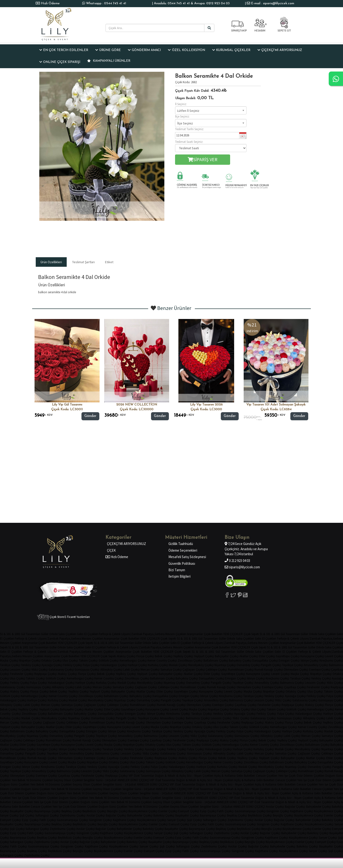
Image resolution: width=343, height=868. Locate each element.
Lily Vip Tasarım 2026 (206, 405)
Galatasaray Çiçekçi (61, 670)
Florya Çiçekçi (145, 656)
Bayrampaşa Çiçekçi (47, 811)
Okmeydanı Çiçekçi (296, 670)
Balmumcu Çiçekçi (292, 683)
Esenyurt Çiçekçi (189, 811)
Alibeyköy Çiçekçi (111, 670)
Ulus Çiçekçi (70, 660)
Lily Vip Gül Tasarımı (67, 405)
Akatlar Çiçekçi (249, 656)
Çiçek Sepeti (251, 634)
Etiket (109, 262)
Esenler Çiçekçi (168, 811)
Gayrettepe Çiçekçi (288, 656)
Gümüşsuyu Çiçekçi (87, 670)
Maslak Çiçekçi (178, 665)
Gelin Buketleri (246, 776)
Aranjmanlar (195, 634)
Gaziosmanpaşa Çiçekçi (250, 811)
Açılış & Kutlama (225, 776)
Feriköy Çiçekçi (73, 665)
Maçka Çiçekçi (9, 660)
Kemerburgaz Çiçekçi (133, 660)
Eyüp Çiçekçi (208, 811)
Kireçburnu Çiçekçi (277, 678)
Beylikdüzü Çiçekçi (94, 811)
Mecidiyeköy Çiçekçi (201, 665)
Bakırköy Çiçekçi (164, 815)
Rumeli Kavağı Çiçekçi (269, 670)
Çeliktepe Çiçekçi (216, 670)
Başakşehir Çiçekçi (22, 811)
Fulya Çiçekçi (91, 665)
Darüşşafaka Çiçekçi (265, 660)
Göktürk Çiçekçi (109, 660)
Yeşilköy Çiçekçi (183, 656)
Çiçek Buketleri (213, 634)
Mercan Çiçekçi (150, 670)
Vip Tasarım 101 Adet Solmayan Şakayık (276, 405)
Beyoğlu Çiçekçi (117, 811)
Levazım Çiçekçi (20, 670)
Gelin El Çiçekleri (87, 634)
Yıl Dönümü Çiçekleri (40, 780)
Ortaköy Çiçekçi (51, 660)
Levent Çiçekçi (280, 674)
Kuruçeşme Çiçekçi (312, 656)
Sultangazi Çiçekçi (47, 815)
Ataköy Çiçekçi (126, 656)
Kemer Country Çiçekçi (162, 660)
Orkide (53, 634)
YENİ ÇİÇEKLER (233, 634)
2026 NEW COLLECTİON (137, 405)
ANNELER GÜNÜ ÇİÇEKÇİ (133, 780)
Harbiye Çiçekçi (137, 665)
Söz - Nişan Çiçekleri (200, 776)
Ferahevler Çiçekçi (22, 674)
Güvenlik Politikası (182, 563)
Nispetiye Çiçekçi (30, 660)
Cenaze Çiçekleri (267, 776)
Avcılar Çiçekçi (275, 807)
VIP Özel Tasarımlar (141, 776)
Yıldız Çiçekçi (39, 670)
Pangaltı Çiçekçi (271, 665)
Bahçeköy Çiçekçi (240, 660)
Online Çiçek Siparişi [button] (60, 62)
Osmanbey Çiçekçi (248, 665)
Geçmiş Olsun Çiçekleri (68, 780)
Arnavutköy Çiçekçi (316, 665)
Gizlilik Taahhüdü (181, 544)
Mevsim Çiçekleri (176, 634)
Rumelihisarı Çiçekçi (241, 670)
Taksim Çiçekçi (88, 660)
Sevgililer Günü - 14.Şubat (100, 780)
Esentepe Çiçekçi (320, 670)
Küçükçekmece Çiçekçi (328, 811)
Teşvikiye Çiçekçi (293, 665)
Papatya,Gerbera (154, 634)
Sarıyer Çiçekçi (9, 815)
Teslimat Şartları (83, 262)
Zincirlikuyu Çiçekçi (190, 660)
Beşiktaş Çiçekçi (72, 811)
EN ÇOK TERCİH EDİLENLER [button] (64, 50)
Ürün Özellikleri (51, 262)
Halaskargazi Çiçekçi (113, 665)
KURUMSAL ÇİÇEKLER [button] (231, 50)
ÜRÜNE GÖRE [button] (108, 50)
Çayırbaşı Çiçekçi (295, 687)
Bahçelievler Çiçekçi (319, 807)
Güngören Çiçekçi (278, 811)
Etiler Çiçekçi (267, 656)
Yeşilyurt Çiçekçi (204, 656)
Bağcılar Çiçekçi (295, 807)
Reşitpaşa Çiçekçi (45, 674)
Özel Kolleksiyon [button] (186, 50)
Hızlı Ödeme (50, 3)
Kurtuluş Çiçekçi (158, 665)
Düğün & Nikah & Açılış (170, 776)
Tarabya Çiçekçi (10, 665)
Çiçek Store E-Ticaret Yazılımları (63, 617)
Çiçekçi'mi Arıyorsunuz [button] (280, 50)
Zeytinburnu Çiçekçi (73, 815)
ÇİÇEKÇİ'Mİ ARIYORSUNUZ (126, 544)
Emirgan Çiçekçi (289, 660)
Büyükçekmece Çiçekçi (143, 811)
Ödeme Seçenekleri (183, 550)
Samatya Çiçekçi (171, 670)
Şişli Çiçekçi (27, 815)
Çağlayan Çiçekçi (194, 670)
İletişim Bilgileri (179, 576)
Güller (45, 634)
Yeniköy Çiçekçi (31, 665)
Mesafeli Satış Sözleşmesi (187, 557)
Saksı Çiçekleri (67, 634)
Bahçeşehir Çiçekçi (227, 656)
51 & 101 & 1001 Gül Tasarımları (20, 634)
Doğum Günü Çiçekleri (15, 784)
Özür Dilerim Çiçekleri (310, 776)
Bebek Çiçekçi (164, 656)
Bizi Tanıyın (177, 570)
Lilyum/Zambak (132, 634)
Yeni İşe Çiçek (287, 776)
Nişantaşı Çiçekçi (225, 665)
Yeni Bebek (19, 780)
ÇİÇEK (111, 550)
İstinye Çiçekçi (310, 660)
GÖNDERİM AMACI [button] (144, 50)
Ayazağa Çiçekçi (52, 665)
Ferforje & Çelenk (110, 634)
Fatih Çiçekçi (225, 811)
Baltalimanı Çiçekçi (216, 660)
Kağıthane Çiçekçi (302, 811)
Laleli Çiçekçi (131, 670)
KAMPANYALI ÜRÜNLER (109, 61)
